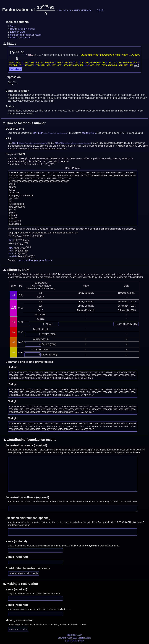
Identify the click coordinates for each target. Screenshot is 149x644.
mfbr (11, 253)
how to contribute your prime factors (34, 260)
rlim (11, 248)
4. (30, 440)
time (11, 240)
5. (21, 584)
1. (10, 44)
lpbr (11, 251)
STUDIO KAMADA (82, 10)
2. (24, 123)
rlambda (13, 256)
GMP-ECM (38, 133)
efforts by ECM (89, 133)
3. (16, 270)
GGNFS (16, 143)
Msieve (58, 143)
